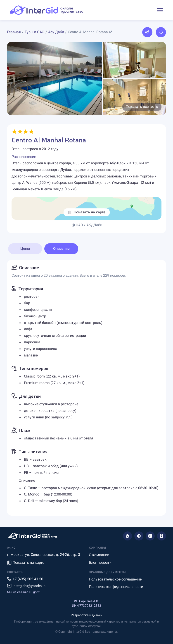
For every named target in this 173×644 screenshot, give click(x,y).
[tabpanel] (86, 388)
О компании (99, 555)
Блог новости (100, 563)
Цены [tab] (25, 249)
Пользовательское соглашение (115, 579)
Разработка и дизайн (87, 615)
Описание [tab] (61, 249)
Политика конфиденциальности (116, 587)
